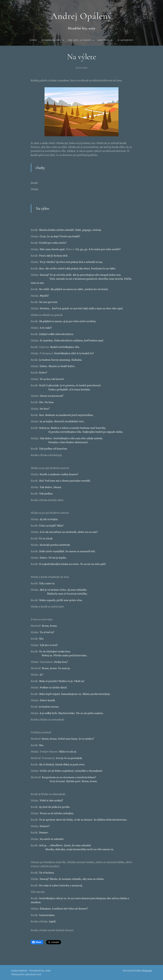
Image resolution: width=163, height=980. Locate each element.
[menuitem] (31, 40)
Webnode (147, 971)
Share (37, 942)
